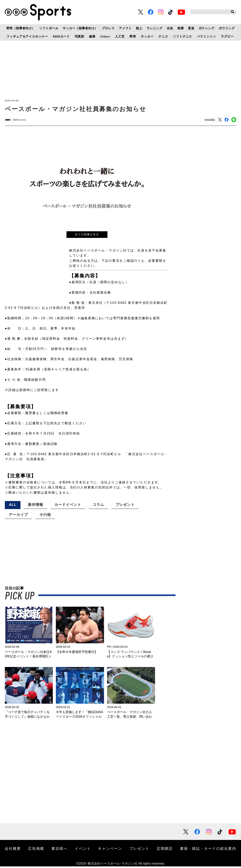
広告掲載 (36, 850)
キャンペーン (110, 850)
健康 (92, 36)
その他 (45, 516)
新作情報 (36, 506)
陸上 (139, 28)
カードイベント (68, 506)
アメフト (125, 28)
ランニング (155, 28)
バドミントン (207, 36)
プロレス (108, 28)
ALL (13, 506)
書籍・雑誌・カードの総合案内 (208, 850)
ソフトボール (49, 28)
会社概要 (13, 850)
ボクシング (207, 28)
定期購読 (165, 850)
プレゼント (125, 506)
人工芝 (120, 36)
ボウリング (227, 28)
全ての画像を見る (87, 236)
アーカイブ (18, 516)
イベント (83, 850)
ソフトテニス (182, 36)
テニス (163, 36)
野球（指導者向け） (21, 28)
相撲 (181, 28)
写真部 (80, 36)
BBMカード (61, 36)
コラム (98, 506)
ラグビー (227, 36)
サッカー (147, 36)
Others (105, 36)
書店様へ (59, 850)
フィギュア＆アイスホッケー (27, 36)
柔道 (191, 28)
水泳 (170, 28)
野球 (133, 36)
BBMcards (24, 121)
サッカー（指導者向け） (80, 28)
